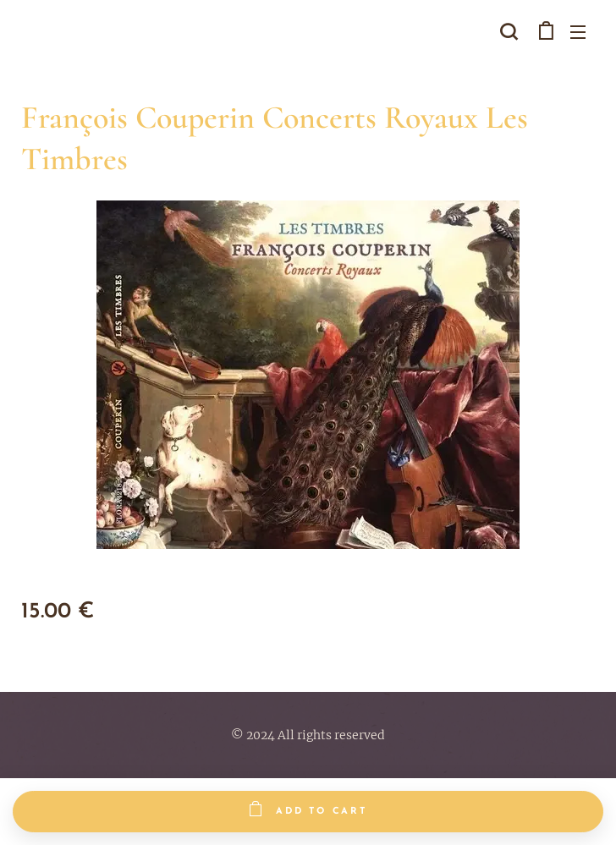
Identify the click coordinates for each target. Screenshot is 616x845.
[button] (509, 31)
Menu (578, 32)
